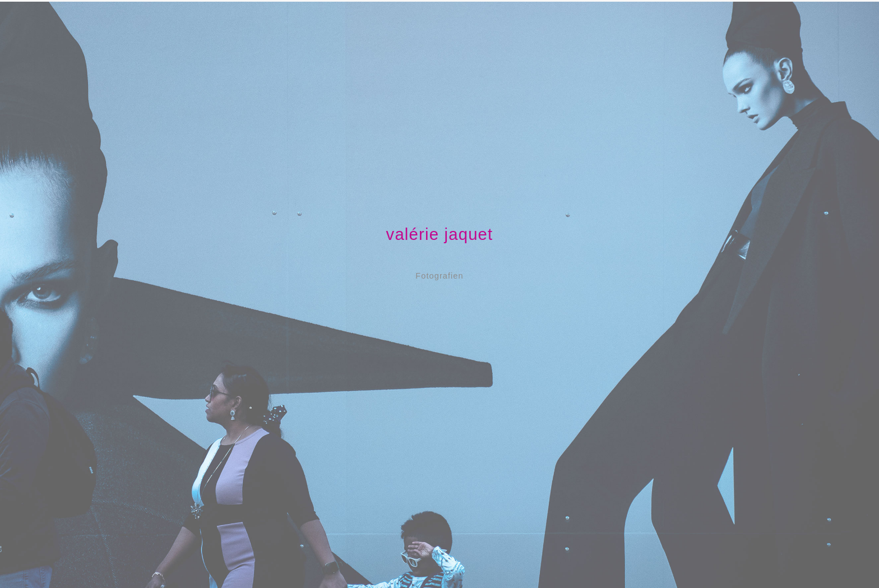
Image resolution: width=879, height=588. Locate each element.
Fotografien (439, 276)
